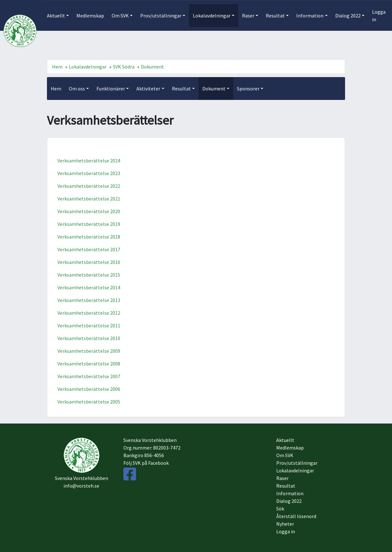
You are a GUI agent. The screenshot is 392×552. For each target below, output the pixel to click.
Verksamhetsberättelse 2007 (89, 376)
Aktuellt (285, 440)
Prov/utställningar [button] (161, 16)
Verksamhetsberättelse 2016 (89, 262)
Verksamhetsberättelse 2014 (89, 287)
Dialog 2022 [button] (348, 16)
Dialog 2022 (289, 501)
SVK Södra (124, 67)
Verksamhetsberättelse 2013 (89, 300)
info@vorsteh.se (81, 486)
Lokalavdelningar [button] (212, 16)
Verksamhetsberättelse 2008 (89, 364)
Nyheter (285, 524)
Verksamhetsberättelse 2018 (89, 237)
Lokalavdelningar (88, 67)
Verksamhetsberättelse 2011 (89, 325)
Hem (57, 67)
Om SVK (285, 455)
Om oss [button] (77, 89)
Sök (280, 509)
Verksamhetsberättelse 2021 (89, 199)
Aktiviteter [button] (148, 89)
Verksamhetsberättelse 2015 (89, 275)
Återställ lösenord (296, 516)
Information (290, 493)
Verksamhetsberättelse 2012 (89, 313)
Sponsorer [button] (248, 89)
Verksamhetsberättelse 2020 (89, 211)
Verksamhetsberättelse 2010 (89, 338)
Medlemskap (90, 16)
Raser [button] (248, 16)
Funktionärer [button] (111, 89)
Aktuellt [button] (56, 16)
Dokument (152, 67)
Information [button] (310, 16)
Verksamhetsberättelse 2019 (89, 224)
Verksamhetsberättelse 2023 (89, 173)
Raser (282, 478)
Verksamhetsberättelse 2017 (89, 249)
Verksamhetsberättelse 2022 (89, 186)
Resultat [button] (275, 16)
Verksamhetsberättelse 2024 (89, 161)
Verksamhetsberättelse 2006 (89, 389)
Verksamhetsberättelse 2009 (89, 351)
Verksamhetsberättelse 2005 (89, 402)
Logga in (379, 16)
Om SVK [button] (120, 16)
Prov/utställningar (297, 463)
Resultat (286, 486)
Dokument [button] (214, 89)
